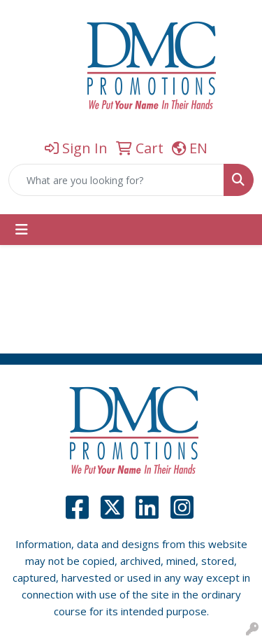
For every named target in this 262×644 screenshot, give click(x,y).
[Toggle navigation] (22, 230)
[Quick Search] (116, 180)
